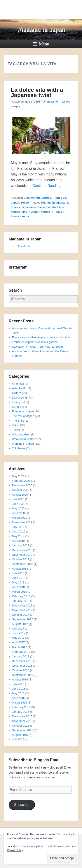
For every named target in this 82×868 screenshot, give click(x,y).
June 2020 (19, 504)
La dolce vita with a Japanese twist (37, 92)
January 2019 (21, 545)
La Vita (51, 207)
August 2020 (20, 495)
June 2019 (19, 531)
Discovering (32, 198)
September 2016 (23, 675)
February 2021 (21, 481)
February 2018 (21, 596)
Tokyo (25, 203)
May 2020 (18, 508)
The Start (18, 421)
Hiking (46, 203)
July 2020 (18, 499)
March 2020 (20, 518)
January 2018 (21, 601)
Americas (18, 384)
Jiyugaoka (59, 203)
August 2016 (20, 679)
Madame (52, 102)
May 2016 (18, 693)
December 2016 (22, 661)
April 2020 (18, 513)
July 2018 (18, 573)
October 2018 (21, 559)
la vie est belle (35, 207)
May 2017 (18, 638)
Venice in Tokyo (51, 212)
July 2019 (18, 527)
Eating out (18, 402)
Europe (46, 198)
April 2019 (18, 541)
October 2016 (21, 670)
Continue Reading (46, 186)
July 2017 (18, 629)
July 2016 (18, 684)
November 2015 (22, 721)
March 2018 (20, 592)
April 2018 (18, 587)
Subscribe (22, 805)
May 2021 (18, 476)
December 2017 (22, 605)
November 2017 (22, 610)
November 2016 (22, 666)
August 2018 (20, 569)
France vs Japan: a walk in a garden (35, 342)
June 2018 (19, 578)
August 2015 (20, 735)
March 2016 (20, 703)
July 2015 (18, 739)
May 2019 (18, 536)
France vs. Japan (23, 411)
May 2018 (18, 582)
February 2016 (21, 707)
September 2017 (23, 619)
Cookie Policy (15, 850)
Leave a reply (20, 216)
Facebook (24, 246)
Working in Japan (23, 444)
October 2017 (21, 615)
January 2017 (21, 656)
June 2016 (19, 689)
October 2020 (21, 490)
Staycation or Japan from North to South (37, 347)
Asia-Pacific (19, 388)
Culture (17, 393)
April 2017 (18, 642)
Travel (16, 430)
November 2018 (22, 555)
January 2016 (21, 712)
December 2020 (22, 485)
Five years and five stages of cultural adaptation (42, 337)
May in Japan (30, 212)
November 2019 (22, 522)
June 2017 (19, 633)
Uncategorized (21, 434)
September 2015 (23, 730)
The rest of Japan (23, 416)
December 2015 (22, 716)
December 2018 (22, 550)
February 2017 (21, 652)
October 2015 (21, 726)
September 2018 (23, 564)
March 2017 (20, 647)
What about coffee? (24, 439)
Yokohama (19, 448)
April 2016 (18, 698)
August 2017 (20, 624)
